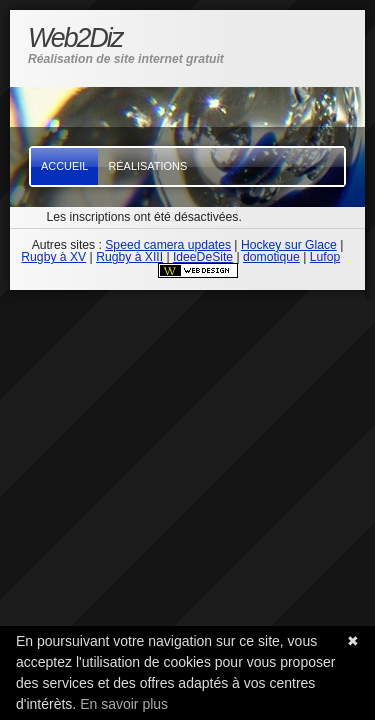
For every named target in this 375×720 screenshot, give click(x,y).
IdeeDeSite (203, 257)
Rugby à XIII (129, 257)
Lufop (325, 257)
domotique (271, 257)
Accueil (64, 166)
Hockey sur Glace (289, 245)
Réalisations (147, 166)
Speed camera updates (168, 245)
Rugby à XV (53, 257)
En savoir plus (124, 704)
